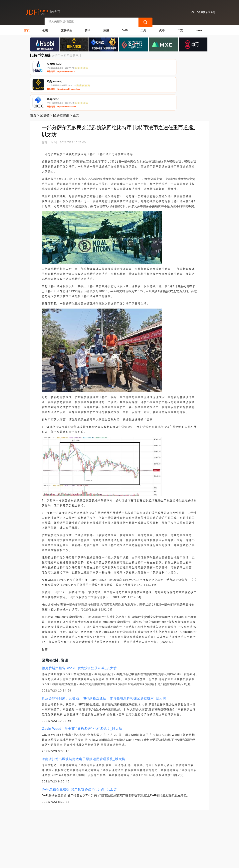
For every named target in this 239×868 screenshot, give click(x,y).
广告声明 (111, 837)
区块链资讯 (61, 79)
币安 (180, 29)
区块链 (45, 79)
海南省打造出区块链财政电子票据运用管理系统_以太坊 (84, 723)
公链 (45, 29)
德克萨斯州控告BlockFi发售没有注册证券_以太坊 (79, 632)
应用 (106, 29)
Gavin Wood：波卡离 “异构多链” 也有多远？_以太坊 (82, 693)
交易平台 (66, 29)
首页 (27, 29)
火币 (162, 29)
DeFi (125, 29)
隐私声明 (91, 837)
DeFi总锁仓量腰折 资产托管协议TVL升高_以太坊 (79, 753)
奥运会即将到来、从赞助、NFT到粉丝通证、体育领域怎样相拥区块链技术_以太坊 (104, 662)
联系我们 (71, 837)
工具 (143, 29)
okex (199, 29)
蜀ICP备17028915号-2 (108, 863)
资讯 (88, 29)
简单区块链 (90, 863)
